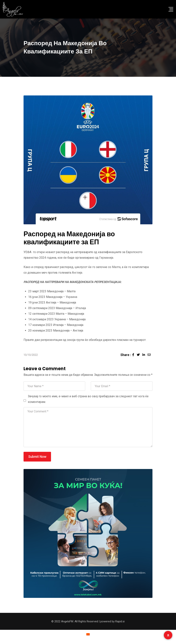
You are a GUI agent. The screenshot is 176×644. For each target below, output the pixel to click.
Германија (106, 258)
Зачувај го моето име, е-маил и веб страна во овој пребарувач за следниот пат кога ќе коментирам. (88, 399)
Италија (81, 308)
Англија (77, 273)
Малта (116, 267)
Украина (71, 297)
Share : (126, 355)
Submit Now (37, 457)
